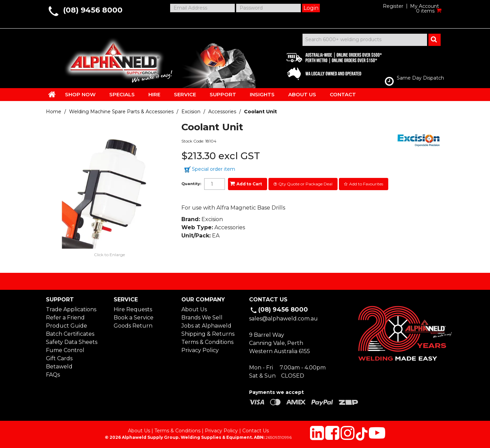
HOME (52, 94)
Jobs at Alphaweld (206, 326)
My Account (424, 6)
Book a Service (134, 318)
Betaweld (59, 367)
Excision (191, 112)
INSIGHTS (262, 94)
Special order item (214, 169)
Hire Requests (133, 309)
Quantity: (191, 184)
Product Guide (67, 326)
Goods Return (133, 326)
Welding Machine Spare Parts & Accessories (121, 112)
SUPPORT (223, 94)
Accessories (222, 112)
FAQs (53, 375)
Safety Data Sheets (72, 342)
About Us (194, 309)
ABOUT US (302, 94)
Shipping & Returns (208, 334)
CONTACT (343, 94)
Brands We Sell (202, 318)
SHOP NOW (80, 94)
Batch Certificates (70, 334)
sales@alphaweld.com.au (283, 319)
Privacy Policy (200, 350)
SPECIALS (122, 94)
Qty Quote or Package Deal (305, 184)
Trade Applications (71, 309)
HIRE (154, 94)
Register (393, 6)
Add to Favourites (366, 184)
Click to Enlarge (109, 255)
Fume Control (65, 350)
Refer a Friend (65, 318)
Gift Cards (59, 358)
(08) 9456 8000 (93, 10)
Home (54, 112)
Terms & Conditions (207, 342)
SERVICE (185, 94)
